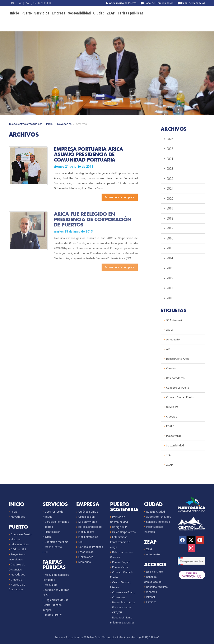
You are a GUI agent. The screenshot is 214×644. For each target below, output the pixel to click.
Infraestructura (20, 544)
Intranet (151, 597)
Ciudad (99, 13)
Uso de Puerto (155, 572)
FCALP (170, 426)
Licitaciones (86, 557)
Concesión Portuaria (91, 547)
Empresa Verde (122, 607)
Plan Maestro (86, 532)
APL (169, 349)
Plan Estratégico (88, 537)
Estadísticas (86, 552)
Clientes (171, 368)
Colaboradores (175, 378)
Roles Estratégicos (90, 527)
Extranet (151, 602)
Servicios (42, 13)
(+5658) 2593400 (39, 3)
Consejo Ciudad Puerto (180, 397)
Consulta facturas (157, 587)
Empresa (59, 13)
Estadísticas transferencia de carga (120, 542)
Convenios (119, 597)
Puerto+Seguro (121, 562)
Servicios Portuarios (57, 522)
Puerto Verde (120, 567)
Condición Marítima (57, 542)
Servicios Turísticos (158, 522)
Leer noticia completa (120, 197)
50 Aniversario (175, 320)
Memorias (85, 562)
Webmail (152, 592)
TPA (168, 455)
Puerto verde (174, 436)
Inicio (15, 13)
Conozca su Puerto (178, 388)
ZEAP (111, 13)
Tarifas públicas (131, 13)
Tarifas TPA (53, 615)
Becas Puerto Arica (178, 359)
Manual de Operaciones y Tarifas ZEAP (56, 590)
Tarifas (49, 527)
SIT (47, 552)
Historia (16, 539)
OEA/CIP (117, 612)
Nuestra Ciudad (155, 512)
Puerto (27, 13)
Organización (87, 517)
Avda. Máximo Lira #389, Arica (112, 638)
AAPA (170, 330)
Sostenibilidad (79, 13)
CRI (80, 542)
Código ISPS (18, 549)
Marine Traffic (53, 547)
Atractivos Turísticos (159, 517)
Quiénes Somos (88, 512)
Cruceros (172, 417)
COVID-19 (172, 407)
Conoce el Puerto (21, 534)
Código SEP (119, 527)
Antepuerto (173, 339)
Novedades (64, 124)
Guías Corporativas (124, 532)
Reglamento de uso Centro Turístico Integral (56, 605)
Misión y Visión (88, 522)
